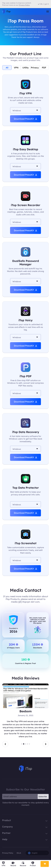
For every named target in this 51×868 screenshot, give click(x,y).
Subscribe (43, 797)
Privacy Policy (8, 853)
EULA (19, 853)
